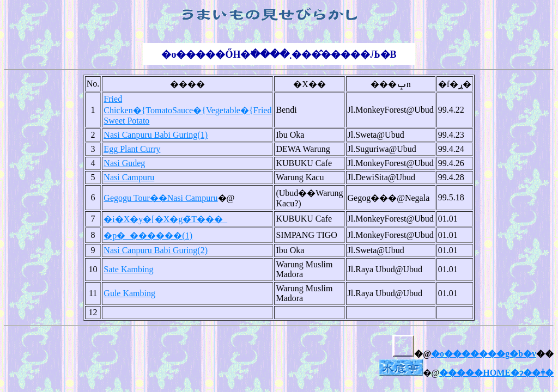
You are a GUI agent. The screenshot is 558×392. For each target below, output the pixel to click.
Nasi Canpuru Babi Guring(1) (156, 135)
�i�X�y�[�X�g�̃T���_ (165, 219)
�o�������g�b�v (484, 354)
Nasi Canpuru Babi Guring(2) (156, 250)
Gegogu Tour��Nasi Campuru (160, 198)
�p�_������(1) (148, 235)
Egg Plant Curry (132, 149)
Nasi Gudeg (124, 163)
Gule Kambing (129, 293)
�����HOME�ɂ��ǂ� (496, 373)
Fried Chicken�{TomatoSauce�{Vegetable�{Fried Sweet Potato (187, 110)
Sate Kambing (128, 269)
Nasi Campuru (129, 177)
